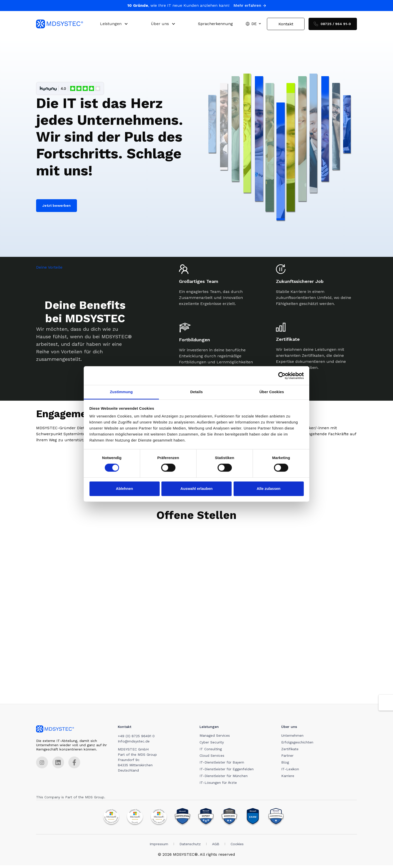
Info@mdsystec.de (134, 744)
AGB (216, 846)
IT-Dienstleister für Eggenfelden (228, 772)
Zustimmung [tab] (121, 392)
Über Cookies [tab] (272, 392)
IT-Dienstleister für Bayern (223, 765)
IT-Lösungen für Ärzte (219, 785)
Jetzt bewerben (57, 208)
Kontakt (286, 25)
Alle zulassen (269, 489)
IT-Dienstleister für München (225, 778)
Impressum (159, 846)
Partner (289, 758)
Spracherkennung (215, 25)
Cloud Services (213, 758)
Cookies (237, 846)
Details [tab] (197, 392)
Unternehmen (294, 738)
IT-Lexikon (292, 772)
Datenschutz (190, 846)
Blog (287, 765)
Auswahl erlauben (197, 489)
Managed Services (216, 738)
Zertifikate (291, 751)
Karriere (289, 778)
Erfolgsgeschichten (299, 745)
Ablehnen (124, 489)
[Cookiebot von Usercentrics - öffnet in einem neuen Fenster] (282, 376)
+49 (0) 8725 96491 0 (137, 738)
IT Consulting (212, 751)
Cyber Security (213, 745)
